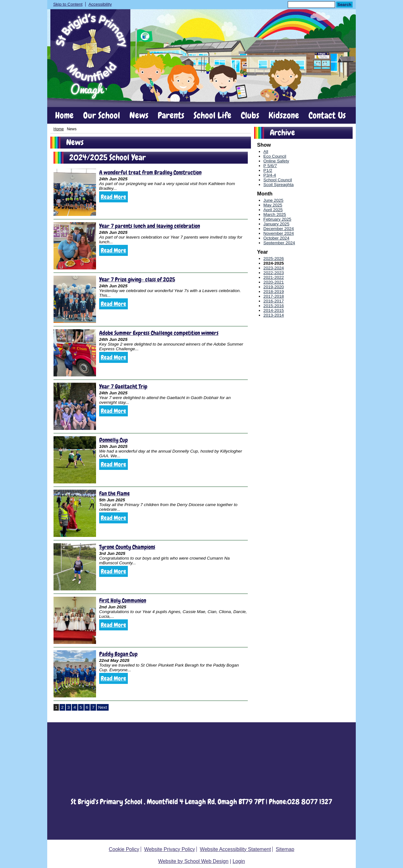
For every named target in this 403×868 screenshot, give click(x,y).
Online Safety (276, 161)
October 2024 (276, 238)
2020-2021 (274, 282)
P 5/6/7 (270, 166)
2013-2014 (274, 315)
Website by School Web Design (193, 861)
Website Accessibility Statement (236, 849)
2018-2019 (274, 292)
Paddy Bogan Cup (118, 654)
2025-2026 (274, 259)
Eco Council (275, 156)
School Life (213, 116)
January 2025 (276, 224)
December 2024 (279, 229)
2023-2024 (274, 268)
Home (64, 116)
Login (239, 861)
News (139, 116)
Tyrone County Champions (127, 547)
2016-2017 (274, 301)
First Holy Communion (123, 600)
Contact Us (327, 116)
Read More (114, 197)
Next (103, 707)
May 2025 (273, 205)
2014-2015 (274, 310)
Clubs (250, 116)
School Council (278, 180)
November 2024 (279, 233)
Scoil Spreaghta (279, 185)
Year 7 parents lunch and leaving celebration (150, 226)
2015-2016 (274, 306)
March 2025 (275, 214)
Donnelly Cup (114, 440)
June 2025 (274, 200)
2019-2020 (274, 287)
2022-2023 (274, 273)
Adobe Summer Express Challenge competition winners (159, 333)
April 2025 (273, 210)
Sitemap (285, 849)
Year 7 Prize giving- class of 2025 (137, 279)
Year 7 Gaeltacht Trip (123, 386)
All (266, 152)
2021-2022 (274, 277)
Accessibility (100, 4)
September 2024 (279, 243)
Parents (171, 116)
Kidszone (284, 116)
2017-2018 (274, 296)
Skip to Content (68, 4)
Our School (102, 116)
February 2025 (277, 219)
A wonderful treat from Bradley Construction (150, 172)
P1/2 (268, 170)
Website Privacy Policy (170, 849)
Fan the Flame (114, 493)
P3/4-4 (270, 175)
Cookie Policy (124, 849)
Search (344, 5)
